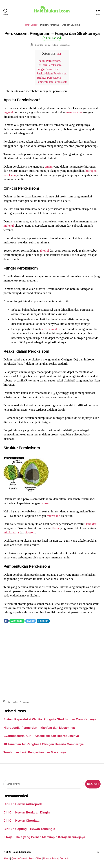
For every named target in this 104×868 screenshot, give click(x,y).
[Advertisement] (52, 661)
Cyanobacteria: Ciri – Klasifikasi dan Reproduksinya (41, 736)
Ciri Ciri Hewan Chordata (21, 821)
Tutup (58, 54)
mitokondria (11, 532)
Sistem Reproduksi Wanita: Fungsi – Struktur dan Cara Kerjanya (50, 719)
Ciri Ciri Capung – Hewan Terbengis (29, 829)
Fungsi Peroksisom (48, 69)
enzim (49, 166)
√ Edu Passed (52, 38)
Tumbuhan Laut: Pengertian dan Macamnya (35, 752)
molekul (9, 226)
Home (26, 25)
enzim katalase (52, 329)
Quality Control (19, 858)
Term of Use (35, 858)
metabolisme (74, 112)
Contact (64, 858)
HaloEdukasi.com (22, 852)
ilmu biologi (13, 702)
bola (56, 528)
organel (8, 112)
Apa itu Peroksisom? (49, 61)
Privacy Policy (51, 858)
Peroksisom (25, 702)
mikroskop (53, 516)
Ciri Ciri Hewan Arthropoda (23, 804)
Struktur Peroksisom (49, 78)
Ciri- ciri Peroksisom (49, 65)
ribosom (30, 532)
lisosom (45, 503)
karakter (91, 524)
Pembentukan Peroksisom (52, 82)
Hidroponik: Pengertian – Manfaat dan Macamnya (39, 728)
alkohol (44, 251)
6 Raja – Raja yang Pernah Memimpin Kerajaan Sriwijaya (44, 837)
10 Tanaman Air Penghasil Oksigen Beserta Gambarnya (44, 744)
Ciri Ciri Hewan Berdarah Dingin (26, 812)
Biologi (34, 25)
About (6, 858)
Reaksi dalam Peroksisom (52, 73)
